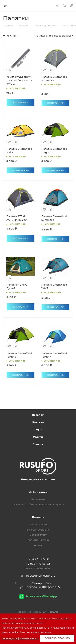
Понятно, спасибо (57, 638)
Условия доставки (38, 530)
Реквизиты (38, 499)
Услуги (38, 437)
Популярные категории (38, 479)
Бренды (38, 444)
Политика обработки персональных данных (38, 504)
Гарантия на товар (38, 540)
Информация (38, 492)
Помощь (38, 517)
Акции (38, 430)
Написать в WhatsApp (41, 596)
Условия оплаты (38, 524)
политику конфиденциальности (20, 638)
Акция (38, 545)
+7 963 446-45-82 (38, 564)
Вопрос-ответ (38, 535)
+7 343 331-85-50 (38, 559)
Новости (38, 422)
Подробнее (55, 103)
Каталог (38, 415)
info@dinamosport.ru (41, 576)
